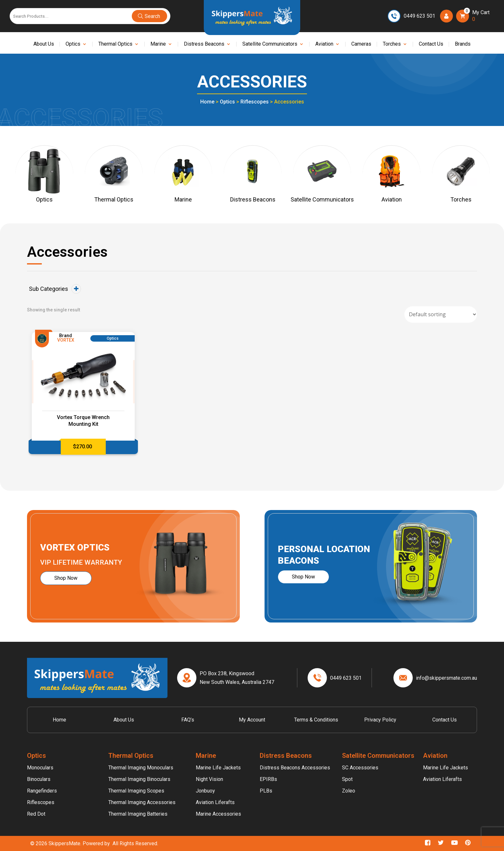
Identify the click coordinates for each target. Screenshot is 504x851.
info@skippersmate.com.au (446, 678)
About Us (44, 44)
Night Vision (209, 779)
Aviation (324, 44)
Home (207, 102)
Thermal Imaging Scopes (136, 791)
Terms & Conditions (316, 720)
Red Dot (36, 814)
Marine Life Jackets (218, 768)
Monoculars (40, 768)
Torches (392, 44)
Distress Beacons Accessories (295, 768)
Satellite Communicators (270, 44)
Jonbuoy (205, 791)
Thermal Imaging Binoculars (139, 779)
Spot (347, 779)
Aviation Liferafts (215, 802)
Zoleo (349, 791)
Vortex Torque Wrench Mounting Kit (83, 421)
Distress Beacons (204, 44)
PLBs (266, 791)
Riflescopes (255, 102)
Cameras (361, 44)
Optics (73, 44)
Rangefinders (42, 791)
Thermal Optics (115, 44)
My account (252, 720)
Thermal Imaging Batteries (138, 814)
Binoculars (39, 779)
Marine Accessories (218, 814)
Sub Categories (55, 289)
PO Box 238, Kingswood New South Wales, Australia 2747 (237, 678)
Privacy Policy (380, 720)
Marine (158, 44)
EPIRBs (268, 779)
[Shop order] (441, 314)
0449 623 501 (419, 16)
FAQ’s (188, 720)
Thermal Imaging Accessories (142, 802)
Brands (463, 44)
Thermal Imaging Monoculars (141, 768)
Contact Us (431, 44)
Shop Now (66, 578)
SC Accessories (360, 768)
